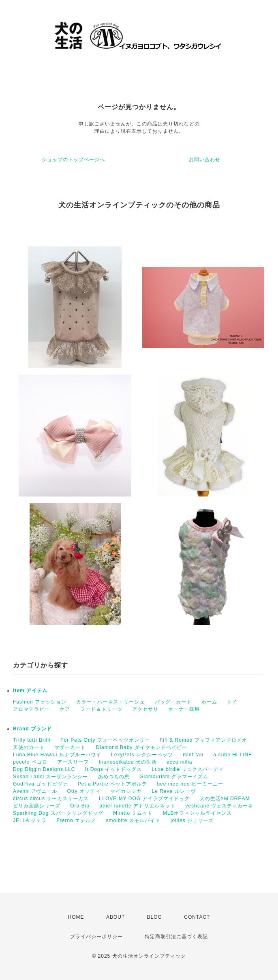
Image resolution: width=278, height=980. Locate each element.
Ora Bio (80, 806)
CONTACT (197, 917)
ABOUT (115, 917)
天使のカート (29, 747)
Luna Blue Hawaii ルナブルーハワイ (57, 755)
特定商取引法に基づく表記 (176, 937)
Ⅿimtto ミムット (133, 813)
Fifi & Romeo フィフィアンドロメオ (203, 740)
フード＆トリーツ (101, 709)
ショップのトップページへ (73, 160)
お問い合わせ (205, 160)
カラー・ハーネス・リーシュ (110, 702)
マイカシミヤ (126, 791)
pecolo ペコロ (30, 762)
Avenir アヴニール (35, 791)
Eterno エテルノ (76, 820)
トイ (232, 702)
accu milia (179, 762)
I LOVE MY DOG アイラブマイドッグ (144, 799)
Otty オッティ (83, 791)
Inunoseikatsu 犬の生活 (127, 762)
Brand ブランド (32, 729)
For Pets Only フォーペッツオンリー (105, 740)
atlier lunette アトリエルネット (137, 806)
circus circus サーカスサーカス (51, 799)
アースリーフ (73, 762)
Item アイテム (30, 691)
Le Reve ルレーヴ (174, 791)
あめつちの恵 (114, 777)
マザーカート (70, 747)
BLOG (155, 917)
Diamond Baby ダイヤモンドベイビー (142, 747)
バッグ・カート (173, 702)
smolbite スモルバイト (133, 820)
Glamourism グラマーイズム (174, 777)
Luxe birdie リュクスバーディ (188, 769)
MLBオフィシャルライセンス (198, 813)
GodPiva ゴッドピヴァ (40, 784)
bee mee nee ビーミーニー (190, 784)
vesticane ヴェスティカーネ (219, 806)
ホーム (209, 702)
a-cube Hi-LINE (233, 755)
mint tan (193, 755)
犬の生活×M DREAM (225, 799)
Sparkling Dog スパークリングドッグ (58, 813)
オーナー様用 (184, 709)
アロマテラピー (31, 709)
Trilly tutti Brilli (32, 740)
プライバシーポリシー (96, 937)
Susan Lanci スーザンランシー (50, 777)
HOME (76, 917)
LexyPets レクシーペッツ (142, 755)
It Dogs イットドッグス (113, 769)
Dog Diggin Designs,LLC (44, 769)
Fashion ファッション (40, 702)
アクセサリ (145, 709)
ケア (65, 709)
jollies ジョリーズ (192, 820)
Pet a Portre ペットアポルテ (112, 784)
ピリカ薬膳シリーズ (37, 806)
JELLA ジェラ (30, 820)
